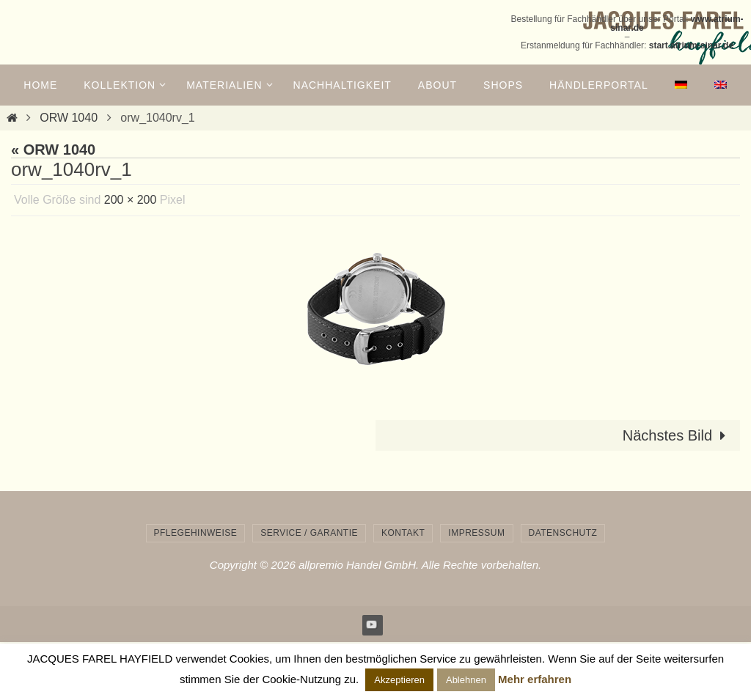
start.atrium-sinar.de (691, 45)
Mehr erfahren (535, 679)
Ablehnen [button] (466, 680)
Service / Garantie (309, 533)
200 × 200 (131, 200)
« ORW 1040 (53, 150)
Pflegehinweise (196, 533)
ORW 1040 (69, 118)
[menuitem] (681, 85)
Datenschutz (563, 533)
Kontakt (403, 533)
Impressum (476, 533)
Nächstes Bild (678, 435)
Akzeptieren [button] (399, 680)
